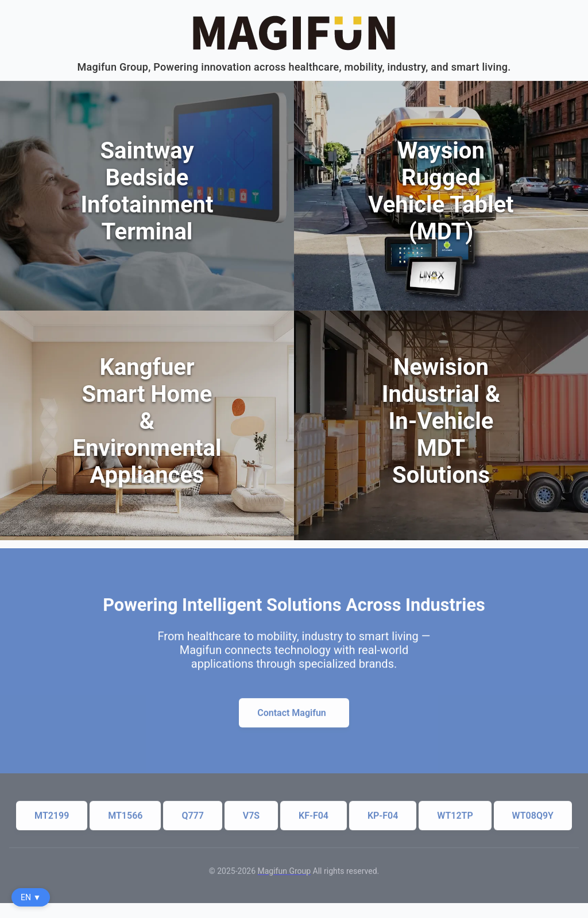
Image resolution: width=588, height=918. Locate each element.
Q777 (192, 822)
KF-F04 (314, 822)
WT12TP (455, 822)
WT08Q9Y (533, 822)
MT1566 (125, 822)
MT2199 (52, 822)
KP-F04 (383, 822)
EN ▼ (31, 897)
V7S (251, 822)
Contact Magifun (292, 719)
